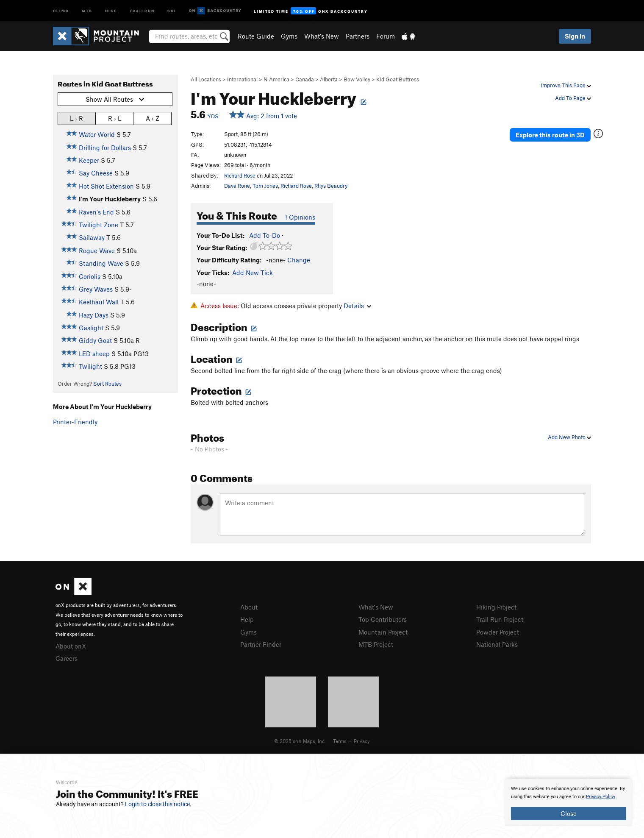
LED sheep (94, 354)
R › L (115, 118)
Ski (172, 10)
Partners (358, 36)
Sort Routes (107, 384)
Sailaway (92, 237)
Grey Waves (96, 289)
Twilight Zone (99, 225)
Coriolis (90, 276)
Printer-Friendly (75, 422)
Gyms (289, 36)
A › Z (153, 118)
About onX (71, 646)
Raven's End (96, 212)
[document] (569, 802)
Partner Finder (261, 644)
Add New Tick (253, 273)
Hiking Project (496, 607)
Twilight (90, 366)
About (249, 607)
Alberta (329, 79)
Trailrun (142, 10)
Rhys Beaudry (331, 186)
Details (357, 306)
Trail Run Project (500, 619)
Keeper (89, 160)
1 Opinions (300, 217)
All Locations (206, 79)
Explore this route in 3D (550, 135)
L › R (76, 118)
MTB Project (376, 644)
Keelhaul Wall (99, 302)
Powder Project (498, 632)
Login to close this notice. (158, 804)
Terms (340, 741)
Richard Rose (240, 175)
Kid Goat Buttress (398, 79)
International (242, 79)
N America (276, 79)
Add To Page (573, 98)
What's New (322, 36)
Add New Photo (569, 437)
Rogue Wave (97, 251)
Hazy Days (94, 315)
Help (247, 619)
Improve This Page (566, 85)
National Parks (497, 644)
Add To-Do (265, 235)
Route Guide (256, 36)
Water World (97, 134)
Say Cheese (96, 173)
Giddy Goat (95, 340)
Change (299, 260)
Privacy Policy (601, 797)
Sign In (575, 36)
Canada (305, 79)
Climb (61, 10)
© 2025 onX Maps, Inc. (300, 741)
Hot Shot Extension (106, 186)
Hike (111, 10)
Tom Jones (265, 186)
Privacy (362, 741)
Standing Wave (101, 263)
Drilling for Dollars (105, 148)
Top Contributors (383, 619)
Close (569, 813)
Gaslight (91, 328)
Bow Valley (357, 79)
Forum (386, 36)
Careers (67, 658)
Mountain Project (383, 632)
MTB (87, 10)
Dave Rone (237, 186)
